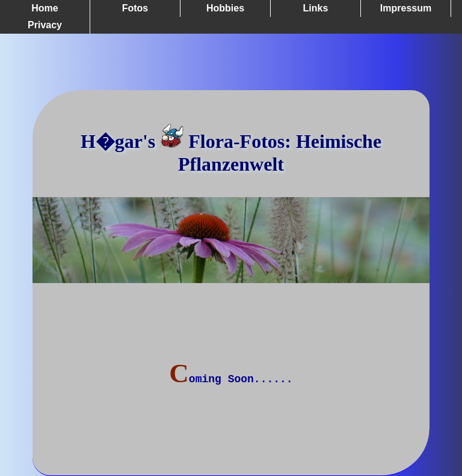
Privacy (45, 25)
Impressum (406, 8)
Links (316, 8)
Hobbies (225, 8)
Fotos (135, 8)
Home (45, 8)
